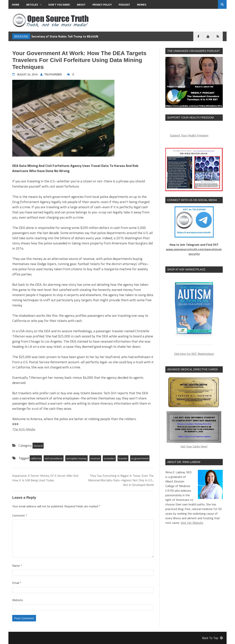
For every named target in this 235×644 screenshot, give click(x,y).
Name (17, 566)
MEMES (142, 4)
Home (16, 4)
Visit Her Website (192, 523)
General (38, 446)
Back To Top (212, 638)
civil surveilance (54, 458)
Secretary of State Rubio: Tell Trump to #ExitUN (65, 36)
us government (140, 458)
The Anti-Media (24, 429)
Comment (20, 515)
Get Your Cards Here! (194, 412)
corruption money (76, 458)
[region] (194, 311)
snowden (109, 458)
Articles (34, 4)
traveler (123, 458)
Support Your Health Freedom (189, 135)
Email (17, 583)
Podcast (124, 4)
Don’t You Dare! (59, 4)
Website (18, 600)
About (81, 4)
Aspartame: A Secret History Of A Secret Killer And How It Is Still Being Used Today (45, 478)
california (36, 458)
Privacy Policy (102, 4)
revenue (95, 458)
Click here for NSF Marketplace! (194, 354)
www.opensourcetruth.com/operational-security (194, 251)
